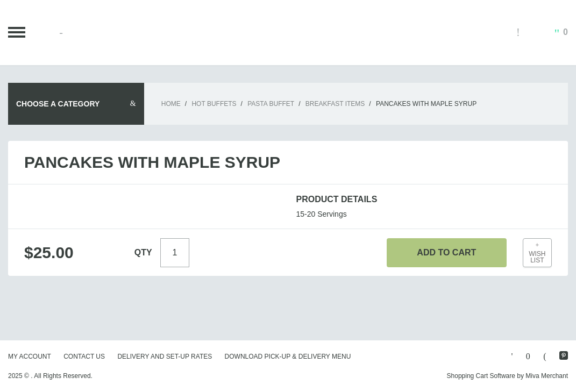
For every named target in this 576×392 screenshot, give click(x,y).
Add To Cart (446, 252)
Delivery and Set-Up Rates (165, 357)
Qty (143, 252)
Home (171, 104)
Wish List (537, 253)
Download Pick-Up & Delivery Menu (288, 357)
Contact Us (84, 357)
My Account (30, 357)
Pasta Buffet (271, 104)
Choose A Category (58, 104)
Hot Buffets (214, 104)
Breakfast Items (335, 104)
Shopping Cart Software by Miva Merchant (507, 376)
